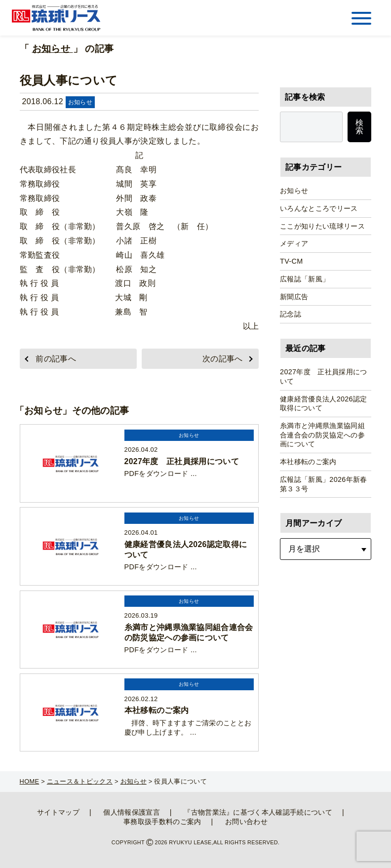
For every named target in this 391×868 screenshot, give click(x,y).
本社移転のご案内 (308, 462)
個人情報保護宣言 (132, 812)
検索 (359, 127)
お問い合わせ (246, 822)
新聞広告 (294, 297)
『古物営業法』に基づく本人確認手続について (258, 812)
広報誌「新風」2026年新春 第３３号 (326, 484)
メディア (294, 243)
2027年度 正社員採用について (324, 376)
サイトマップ (58, 812)
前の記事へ (56, 359)
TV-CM (291, 261)
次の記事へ (223, 359)
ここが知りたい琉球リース (322, 226)
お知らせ (53, 49)
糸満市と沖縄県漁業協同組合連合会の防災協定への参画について (322, 435)
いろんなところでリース (319, 208)
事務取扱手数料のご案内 (162, 822)
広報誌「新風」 (305, 279)
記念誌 (291, 314)
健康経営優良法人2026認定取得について (324, 404)
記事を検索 (305, 97)
